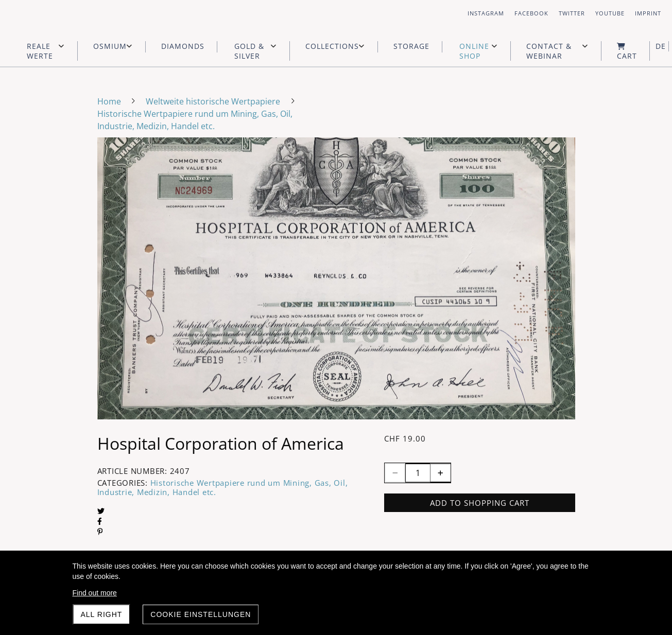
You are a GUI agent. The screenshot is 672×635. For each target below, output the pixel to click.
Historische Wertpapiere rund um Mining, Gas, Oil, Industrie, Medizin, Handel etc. (223, 487)
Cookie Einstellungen (201, 614)
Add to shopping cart (480, 503)
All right (102, 614)
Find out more (95, 593)
